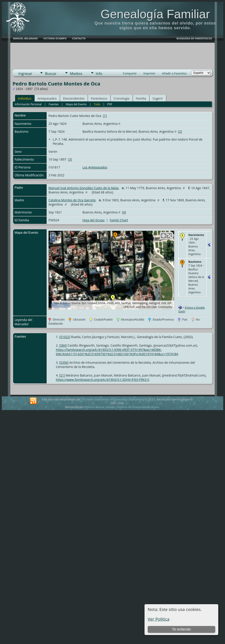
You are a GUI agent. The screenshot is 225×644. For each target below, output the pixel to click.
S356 (64, 362)
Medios (76, 74)
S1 (62, 375)
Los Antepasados (95, 167)
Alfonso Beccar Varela (99, 407)
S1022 (65, 337)
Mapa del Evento (76, 104)
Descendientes (74, 98)
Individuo (25, 98)
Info (99, 74)
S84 (63, 345)
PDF (110, 104)
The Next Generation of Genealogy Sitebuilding (113, 399)
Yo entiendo (181, 629)
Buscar (51, 74)
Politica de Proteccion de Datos (138, 407)
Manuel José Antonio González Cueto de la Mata (84, 188)
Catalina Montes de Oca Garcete (72, 200)
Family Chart (119, 220)
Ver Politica (159, 619)
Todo (97, 104)
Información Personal (28, 104)
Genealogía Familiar (155, 14)
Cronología (121, 98)
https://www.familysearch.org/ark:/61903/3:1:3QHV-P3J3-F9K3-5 (102, 380)
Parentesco (99, 98)
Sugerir (158, 98)
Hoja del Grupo (94, 220)
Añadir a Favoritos (174, 73)
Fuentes (54, 104)
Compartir (130, 73)
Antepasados (47, 98)
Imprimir (149, 73)
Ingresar (25, 74)
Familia (141, 98)
